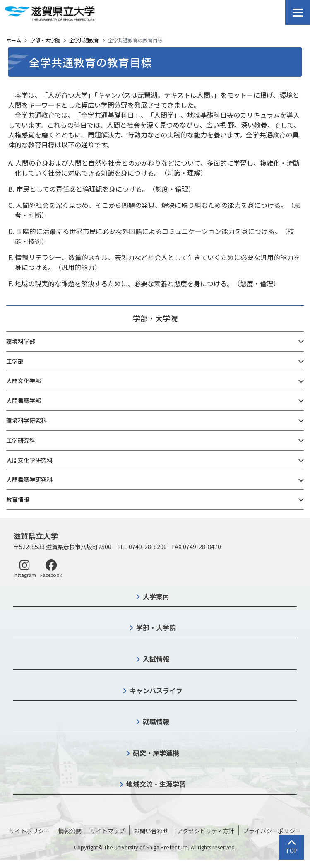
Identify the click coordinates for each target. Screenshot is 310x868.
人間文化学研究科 (29, 460)
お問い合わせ (151, 831)
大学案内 (156, 596)
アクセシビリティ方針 (206, 831)
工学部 (15, 361)
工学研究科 (21, 440)
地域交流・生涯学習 (156, 784)
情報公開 (70, 831)
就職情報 (156, 721)
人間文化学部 (24, 381)
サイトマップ (108, 831)
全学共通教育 (84, 40)
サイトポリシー (29, 831)
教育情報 (18, 499)
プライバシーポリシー (272, 831)
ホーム (14, 40)
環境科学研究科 (26, 420)
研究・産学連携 (156, 753)
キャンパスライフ (156, 690)
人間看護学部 (24, 400)
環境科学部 (21, 341)
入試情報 (156, 659)
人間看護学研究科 (29, 480)
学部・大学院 (45, 40)
